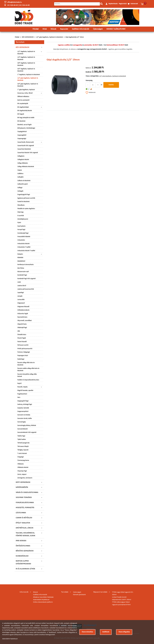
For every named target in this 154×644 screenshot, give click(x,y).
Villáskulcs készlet (23, 467)
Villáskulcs (21, 464)
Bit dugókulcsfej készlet (25, 111)
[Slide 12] (116, 22)
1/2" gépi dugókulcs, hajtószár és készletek (49, 37)
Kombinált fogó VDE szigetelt (26, 279)
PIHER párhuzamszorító (25, 349)
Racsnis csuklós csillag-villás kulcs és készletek (28, 370)
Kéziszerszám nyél (23, 272)
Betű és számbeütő (23, 100)
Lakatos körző (22, 286)
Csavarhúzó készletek (24, 149)
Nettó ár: (88, 68)
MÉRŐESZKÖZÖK (22, 487)
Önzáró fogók (22, 338)
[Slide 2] (75, 22)
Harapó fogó (21, 230)
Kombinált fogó (22, 275)
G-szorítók (21, 216)
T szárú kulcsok (22, 454)
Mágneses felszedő (23, 307)
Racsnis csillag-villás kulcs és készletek (26, 364)
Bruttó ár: (89, 72)
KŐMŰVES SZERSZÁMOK (25, 551)
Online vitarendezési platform (43, 602)
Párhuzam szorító (23, 345)
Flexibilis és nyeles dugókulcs (26, 209)
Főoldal (36, 29)
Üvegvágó (21, 457)
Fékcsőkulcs (21, 205)
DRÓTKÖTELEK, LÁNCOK (24, 528)
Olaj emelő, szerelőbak (24, 321)
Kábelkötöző (21, 261)
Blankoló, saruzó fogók (24, 125)
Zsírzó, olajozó (22, 474)
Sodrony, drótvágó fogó (25, 404)
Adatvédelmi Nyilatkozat (41, 600)
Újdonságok (98, 29)
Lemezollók (21, 300)
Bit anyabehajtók (23, 104)
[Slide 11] (112, 22)
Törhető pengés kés (23, 443)
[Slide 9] (104, 22)
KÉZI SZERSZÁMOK (28, 37)
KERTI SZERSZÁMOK (23, 482)
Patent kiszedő (22, 342)
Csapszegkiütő (22, 135)
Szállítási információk (81, 29)
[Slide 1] (71, 22)
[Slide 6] (92, 22)
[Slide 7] (96, 22)
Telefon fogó (21, 436)
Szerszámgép (22, 422)
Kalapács (20, 254)
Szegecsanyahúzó (23, 411)
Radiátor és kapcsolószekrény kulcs (28, 380)
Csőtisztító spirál (22, 184)
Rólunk (53, 29)
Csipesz (20, 170)
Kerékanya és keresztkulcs (25, 265)
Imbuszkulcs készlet (23, 244)
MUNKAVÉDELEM (22, 556)
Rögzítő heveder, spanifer (25, 391)
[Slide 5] (88, 22)
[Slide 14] (124, 22)
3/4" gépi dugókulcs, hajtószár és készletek (28, 85)
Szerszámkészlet (23, 429)
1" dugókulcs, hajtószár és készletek (29, 75)
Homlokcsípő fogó (23, 233)
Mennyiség (89, 81)
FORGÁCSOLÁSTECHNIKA (25, 503)
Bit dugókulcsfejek (23, 107)
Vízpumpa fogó (22, 471)
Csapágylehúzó (22, 132)
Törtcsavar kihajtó (23, 446)
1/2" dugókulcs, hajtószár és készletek (26, 53)
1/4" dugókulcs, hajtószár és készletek (26, 58)
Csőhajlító (20, 177)
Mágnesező (21, 303)
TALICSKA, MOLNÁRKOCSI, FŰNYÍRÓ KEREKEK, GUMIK (25, 534)
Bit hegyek (21, 114)
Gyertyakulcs (21, 226)
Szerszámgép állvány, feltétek (27, 426)
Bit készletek (21, 121)
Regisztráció (123, 4)
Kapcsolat (64, 29)
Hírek (45, 29)
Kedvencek (134, 4)
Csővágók (20, 191)
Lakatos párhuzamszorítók (26, 289)
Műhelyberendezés (23, 310)
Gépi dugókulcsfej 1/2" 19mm (75, 37)
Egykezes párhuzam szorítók (26, 198)
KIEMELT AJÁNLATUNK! (116, 29)
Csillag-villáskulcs (23, 163)
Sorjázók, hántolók (23, 408)
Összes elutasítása (87, 632)
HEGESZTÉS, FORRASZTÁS (25, 508)
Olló (19, 331)
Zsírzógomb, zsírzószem (25, 478)
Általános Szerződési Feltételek (43, 597)
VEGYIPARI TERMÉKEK (24, 497)
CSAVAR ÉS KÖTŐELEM (24, 518)
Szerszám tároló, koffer (25, 418)
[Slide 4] (84, 22)
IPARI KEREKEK (21, 541)
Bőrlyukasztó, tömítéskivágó (26, 128)
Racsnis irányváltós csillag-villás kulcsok (27, 375)
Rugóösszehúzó (22, 394)
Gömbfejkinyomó (23, 219)
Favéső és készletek (23, 202)
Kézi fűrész (21, 268)
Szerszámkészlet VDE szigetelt (27, 432)
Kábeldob (20, 258)
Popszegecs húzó (23, 356)
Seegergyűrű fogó (23, 401)
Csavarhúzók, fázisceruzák (26, 142)
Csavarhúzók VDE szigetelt (26, 146)
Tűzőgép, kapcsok (23, 450)
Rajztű (19, 383)
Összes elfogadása (124, 632)
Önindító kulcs (22, 335)
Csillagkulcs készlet (23, 160)
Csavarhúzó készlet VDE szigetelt (28, 153)
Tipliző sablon (22, 439)
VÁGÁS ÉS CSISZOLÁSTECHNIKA (27, 492)
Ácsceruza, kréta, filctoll (25, 93)
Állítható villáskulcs (23, 97)
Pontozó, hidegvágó (24, 352)
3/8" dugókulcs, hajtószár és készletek (26, 64)
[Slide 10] (108, 22)
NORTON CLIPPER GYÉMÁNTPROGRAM (23, 562)
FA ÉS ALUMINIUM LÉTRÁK (25, 569)
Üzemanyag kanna (23, 460)
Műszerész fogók (23, 314)
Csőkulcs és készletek (24, 181)
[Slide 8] (100, 22)
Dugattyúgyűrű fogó (24, 195)
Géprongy (20, 212)
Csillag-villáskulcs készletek (26, 167)
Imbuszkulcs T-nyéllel (24, 247)
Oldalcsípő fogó (22, 328)
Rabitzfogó (21, 359)
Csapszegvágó (22, 139)
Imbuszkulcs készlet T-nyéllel (26, 251)
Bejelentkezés (113, 4)
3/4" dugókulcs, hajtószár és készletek (26, 70)
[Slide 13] (120, 22)
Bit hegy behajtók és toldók (26, 118)
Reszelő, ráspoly (22, 387)
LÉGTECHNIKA (21, 513)
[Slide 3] (80, 22)
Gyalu (19, 223)
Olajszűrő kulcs (22, 324)
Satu (19, 397)
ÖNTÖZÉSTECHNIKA (23, 546)
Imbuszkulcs (21, 240)
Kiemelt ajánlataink (79, 595)
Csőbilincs (20, 174)
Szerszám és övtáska (24, 415)
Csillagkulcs (21, 156)
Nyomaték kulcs (22, 317)
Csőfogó (20, 188)
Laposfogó (21, 293)
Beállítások (106, 632)
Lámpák (20, 296)
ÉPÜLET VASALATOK (23, 523)
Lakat (19, 282)
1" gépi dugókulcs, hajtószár (26, 90)
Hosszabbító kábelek (24, 237)
